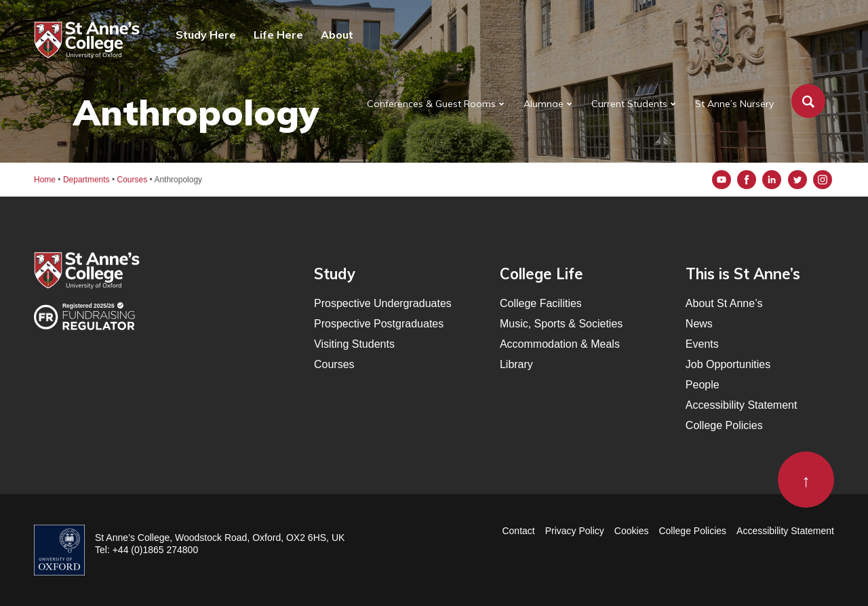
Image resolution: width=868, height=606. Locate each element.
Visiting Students (354, 344)
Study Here (206, 35)
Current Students (629, 104)
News (699, 324)
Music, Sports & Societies (561, 324)
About (337, 35)
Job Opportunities (728, 364)
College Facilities (541, 303)
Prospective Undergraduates (383, 303)
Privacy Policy (575, 531)
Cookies (632, 531)
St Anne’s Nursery (734, 104)
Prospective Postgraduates (379, 324)
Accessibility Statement (742, 405)
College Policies (724, 425)
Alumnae (544, 104)
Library (516, 364)
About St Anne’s (724, 303)
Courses (334, 364)
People (703, 385)
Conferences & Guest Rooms (431, 104)
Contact (518, 531)
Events (702, 344)
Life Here (278, 35)
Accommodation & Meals (560, 344)
